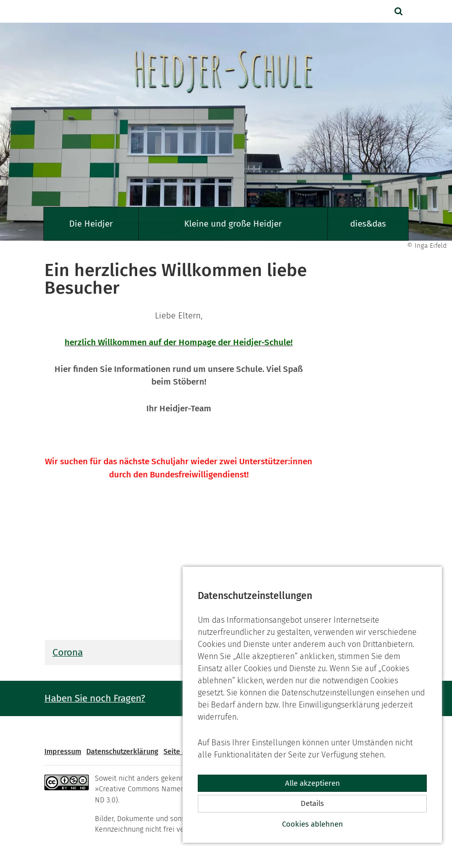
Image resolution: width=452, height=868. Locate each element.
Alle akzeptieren (313, 783)
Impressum (63, 752)
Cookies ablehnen (313, 824)
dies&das (368, 224)
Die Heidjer (91, 224)
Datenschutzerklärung (122, 752)
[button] (400, 11)
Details (312, 803)
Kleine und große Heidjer (233, 224)
